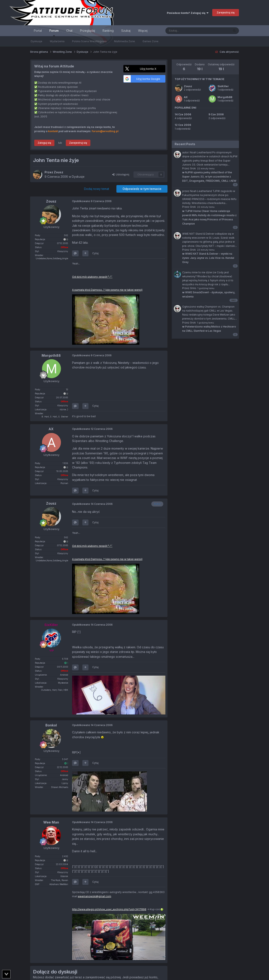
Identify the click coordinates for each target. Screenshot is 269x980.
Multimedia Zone (125, 41)
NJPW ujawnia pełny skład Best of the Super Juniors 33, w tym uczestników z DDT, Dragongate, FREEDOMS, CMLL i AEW (209, 177)
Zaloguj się (44, 143)
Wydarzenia (57, 41)
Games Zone (150, 41)
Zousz (188, 86)
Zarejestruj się (226, 12)
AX (186, 97)
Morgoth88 (225, 97)
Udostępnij (121, 174)
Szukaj (126, 31)
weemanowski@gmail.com (94, 896)
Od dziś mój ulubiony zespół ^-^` (92, 277)
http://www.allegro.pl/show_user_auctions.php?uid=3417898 (109, 909)
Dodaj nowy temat (97, 189)
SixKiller (223, 86)
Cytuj (95, 253)
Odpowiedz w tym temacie (142, 189)
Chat (69, 31)
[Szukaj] (187, 31)
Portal (38, 31)
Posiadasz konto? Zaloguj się (188, 13)
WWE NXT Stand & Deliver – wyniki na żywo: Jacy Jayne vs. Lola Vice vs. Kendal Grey (208, 258)
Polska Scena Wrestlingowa (89, 41)
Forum (54, 32)
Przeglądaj (88, 31)
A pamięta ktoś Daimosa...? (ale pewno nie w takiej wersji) (107, 290)
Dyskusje (36, 41)
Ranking (108, 31)
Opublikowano (92, 201)
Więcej (143, 31)
